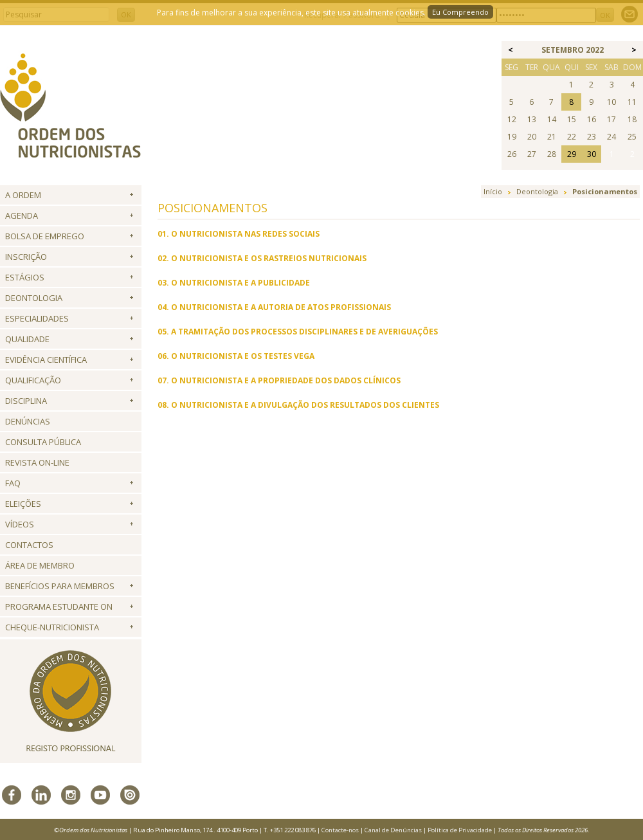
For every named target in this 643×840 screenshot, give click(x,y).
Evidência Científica (46, 360)
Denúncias (28, 421)
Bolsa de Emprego (45, 236)
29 (572, 154)
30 (592, 154)
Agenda (22, 215)
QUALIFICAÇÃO (33, 380)
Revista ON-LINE (37, 462)
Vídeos (20, 524)
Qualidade (27, 339)
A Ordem (23, 195)
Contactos (29, 545)
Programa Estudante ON (59, 607)
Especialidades (37, 318)
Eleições (23, 504)
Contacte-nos (340, 830)
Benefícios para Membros (60, 586)
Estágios (25, 277)
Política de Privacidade (460, 830)
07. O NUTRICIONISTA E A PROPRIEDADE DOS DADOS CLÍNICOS (279, 380)
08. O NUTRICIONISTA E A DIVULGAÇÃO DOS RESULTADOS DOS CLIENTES (298, 405)
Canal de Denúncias (393, 830)
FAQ (13, 483)
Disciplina (26, 401)
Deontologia (34, 298)
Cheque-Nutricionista (52, 627)
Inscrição (26, 257)
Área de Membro (40, 565)
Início (493, 191)
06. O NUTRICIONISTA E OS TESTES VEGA (236, 356)
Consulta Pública (43, 442)
